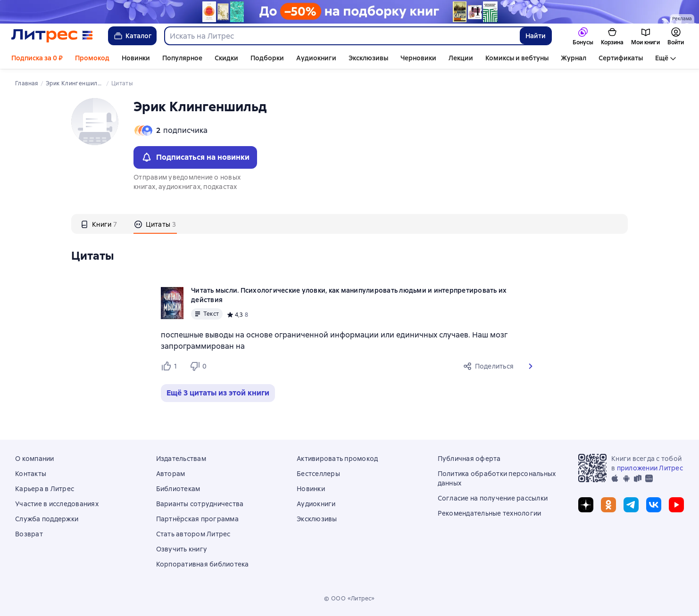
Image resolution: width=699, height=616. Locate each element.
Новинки (136, 58)
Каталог (132, 36)
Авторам (171, 474)
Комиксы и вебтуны (517, 58)
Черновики (418, 58)
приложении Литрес (650, 468)
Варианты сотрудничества (200, 504)
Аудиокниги (316, 58)
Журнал (574, 58)
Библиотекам (178, 489)
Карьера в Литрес (45, 489)
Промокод (92, 58)
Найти (536, 36)
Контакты (31, 474)
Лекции (461, 58)
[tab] (99, 224)
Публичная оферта (469, 459)
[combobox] (342, 36)
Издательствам (181, 459)
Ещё (662, 58)
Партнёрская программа (197, 519)
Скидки (226, 58)
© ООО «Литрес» (349, 599)
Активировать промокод (337, 459)
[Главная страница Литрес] (52, 36)
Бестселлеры (318, 474)
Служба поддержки (47, 519)
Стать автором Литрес (193, 534)
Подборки (267, 58)
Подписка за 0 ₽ (37, 58)
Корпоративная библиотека (203, 564)
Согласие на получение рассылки (493, 498)
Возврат (29, 534)
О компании (35, 459)
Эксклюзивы (368, 58)
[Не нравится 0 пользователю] (200, 366)
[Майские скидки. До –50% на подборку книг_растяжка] (349, 12)
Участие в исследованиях (57, 504)
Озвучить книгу (182, 549)
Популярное (182, 58)
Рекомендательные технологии (490, 513)
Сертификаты (621, 58)
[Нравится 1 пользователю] (171, 366)
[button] (531, 366)
